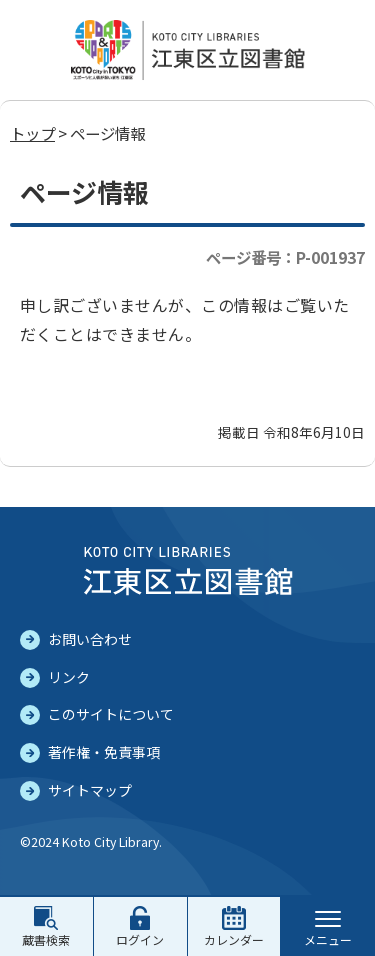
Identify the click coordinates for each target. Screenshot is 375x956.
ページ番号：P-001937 (285, 257)
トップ (32, 133)
